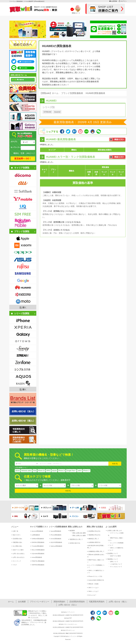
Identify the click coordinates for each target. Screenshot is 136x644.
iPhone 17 (87, 471)
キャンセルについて (115, 566)
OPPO (48, 471)
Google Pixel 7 (71, 471)
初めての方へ (16, 535)
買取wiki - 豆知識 (93, 584)
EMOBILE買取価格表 (37, 542)
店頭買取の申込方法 (94, 531)
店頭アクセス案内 (18, 550)
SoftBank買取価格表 (37, 539)
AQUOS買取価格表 (56, 542)
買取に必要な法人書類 (78, 535)
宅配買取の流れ (17, 542)
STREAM (47, 112)
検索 (115, 464)
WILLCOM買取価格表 (38, 550)
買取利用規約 (59, 602)
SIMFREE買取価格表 (37, 565)
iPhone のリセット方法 (95, 576)
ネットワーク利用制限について (96, 566)
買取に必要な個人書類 (78, 533)
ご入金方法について (115, 564)
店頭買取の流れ (17, 539)
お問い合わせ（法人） (68, 605)
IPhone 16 (41, 471)
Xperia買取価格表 (55, 531)
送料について (113, 561)
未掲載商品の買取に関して (96, 551)
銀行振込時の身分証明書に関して (96, 547)
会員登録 (113, 1)
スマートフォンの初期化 (116, 534)
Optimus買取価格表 (56, 546)
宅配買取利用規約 (97, 602)
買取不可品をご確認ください (96, 561)
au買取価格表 (35, 535)
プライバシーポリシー (40, 602)
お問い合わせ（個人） (118, 602)
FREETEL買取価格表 (38, 561)
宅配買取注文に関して (76, 539)
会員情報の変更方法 (94, 542)
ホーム (11, 602)
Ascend (57, 112)
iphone (18, 471)
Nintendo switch (26, 471)
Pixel (35, 471)
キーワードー (16, 147)
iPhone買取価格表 (55, 535)
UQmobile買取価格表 (37, 554)
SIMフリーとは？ (93, 588)
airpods (54, 471)
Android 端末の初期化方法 (96, 580)
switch (80, 471)
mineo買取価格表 (36, 557)
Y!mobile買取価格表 (37, 546)
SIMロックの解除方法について (96, 572)
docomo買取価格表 (37, 531)
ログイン (123, 1)
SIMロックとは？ (93, 591)
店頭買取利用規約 (77, 602)
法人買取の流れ (17, 546)
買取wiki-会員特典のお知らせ (96, 556)
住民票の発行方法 (74, 543)
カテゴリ (14, 142)
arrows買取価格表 (55, 539)
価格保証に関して (93, 539)
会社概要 (22, 602)
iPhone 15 (62, 471)
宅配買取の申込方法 (94, 535)
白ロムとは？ (92, 595)
